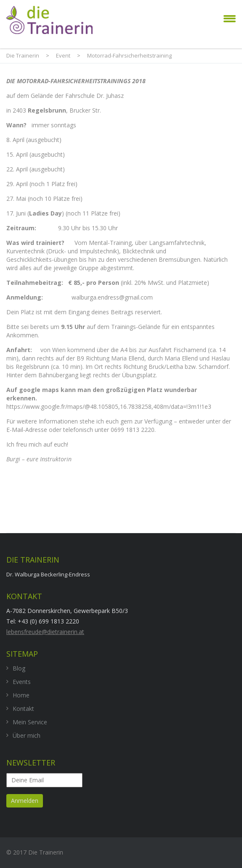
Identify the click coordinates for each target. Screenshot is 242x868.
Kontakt (23, 709)
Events (22, 682)
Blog (19, 668)
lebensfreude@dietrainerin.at (45, 632)
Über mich (27, 735)
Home (21, 695)
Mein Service (30, 722)
